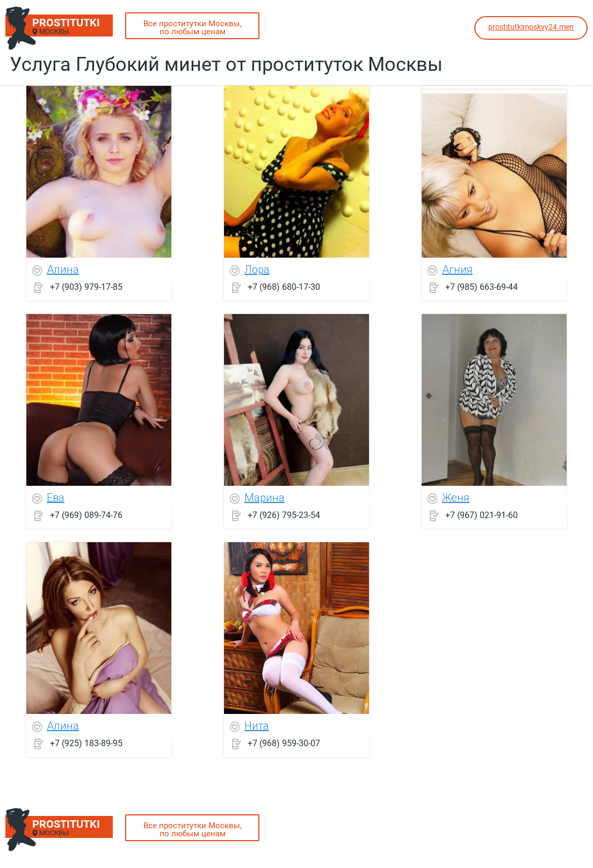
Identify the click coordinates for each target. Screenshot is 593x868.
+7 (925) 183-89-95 (86, 743)
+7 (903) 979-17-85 (86, 287)
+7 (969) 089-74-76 (86, 515)
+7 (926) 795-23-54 (284, 515)
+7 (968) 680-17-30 (284, 287)
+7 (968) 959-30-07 (284, 743)
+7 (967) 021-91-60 (482, 515)
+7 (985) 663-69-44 (482, 287)
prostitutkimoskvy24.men (531, 27)
